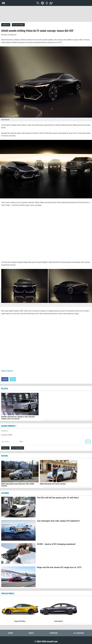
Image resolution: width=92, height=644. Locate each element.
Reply (88, 442)
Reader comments (10, 426)
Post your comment (18, 25)
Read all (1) (5, 448)
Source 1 (4, 370)
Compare (54, 633)
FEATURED (5, 493)
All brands (79, 633)
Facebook (5, 379)
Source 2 (10, 370)
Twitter (13, 379)
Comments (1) (6, 25)
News (31, 633)
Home (10, 633)
